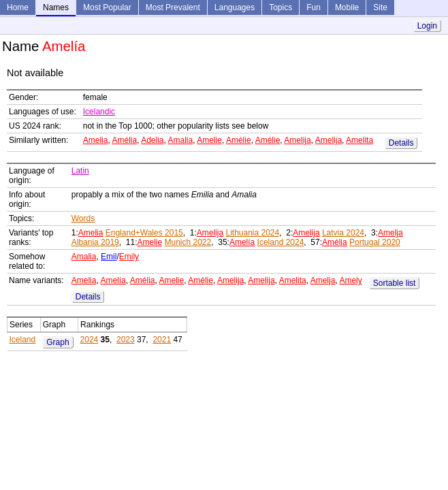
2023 (126, 340)
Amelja (390, 233)
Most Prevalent (173, 7)
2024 (90, 340)
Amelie (209, 140)
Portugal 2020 (375, 242)
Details (401, 143)
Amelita (359, 140)
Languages (235, 7)
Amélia (124, 140)
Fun (314, 7)
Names (56, 7)
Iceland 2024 (281, 242)
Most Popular (107, 7)
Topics (281, 7)
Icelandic (99, 112)
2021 (162, 340)
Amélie (239, 140)
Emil (109, 257)
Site (380, 7)
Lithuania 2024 (252, 233)
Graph (58, 342)
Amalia (181, 140)
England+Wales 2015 (144, 233)
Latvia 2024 (343, 233)
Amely (350, 280)
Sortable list (395, 283)
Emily (129, 257)
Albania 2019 (95, 242)
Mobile (347, 7)
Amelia (96, 140)
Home (18, 7)
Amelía (242, 242)
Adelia (152, 140)
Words (83, 218)
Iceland (23, 340)
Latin (80, 171)
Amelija (297, 140)
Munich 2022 (188, 242)
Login (427, 26)
